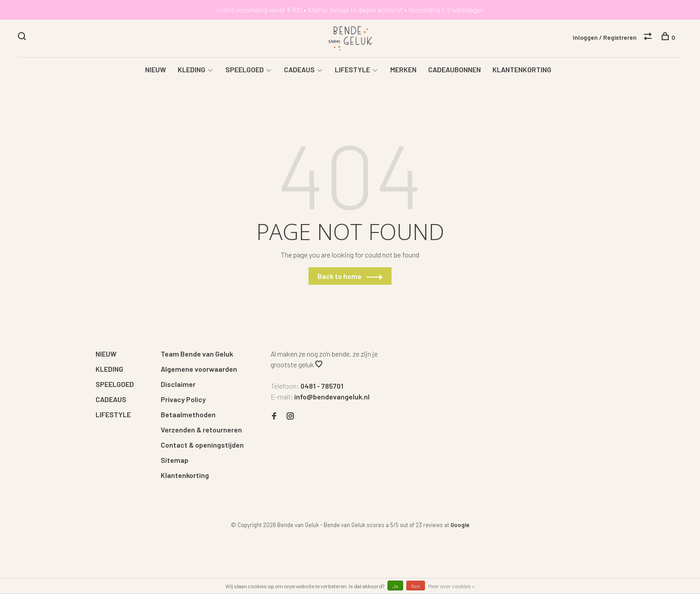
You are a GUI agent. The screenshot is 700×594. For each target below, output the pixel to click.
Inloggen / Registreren (605, 37)
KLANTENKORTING (522, 69)
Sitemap (175, 460)
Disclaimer (178, 384)
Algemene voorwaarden (199, 369)
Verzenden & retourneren (201, 430)
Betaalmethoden (188, 414)
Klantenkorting (185, 475)
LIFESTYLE (352, 69)
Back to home (340, 276)
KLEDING (192, 69)
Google (460, 525)
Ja (395, 586)
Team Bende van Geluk (197, 354)
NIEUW (156, 69)
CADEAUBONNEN (454, 69)
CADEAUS (299, 69)
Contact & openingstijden (202, 445)
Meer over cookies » (452, 586)
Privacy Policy (183, 399)
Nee (416, 586)
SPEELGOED (245, 69)
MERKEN (403, 69)
